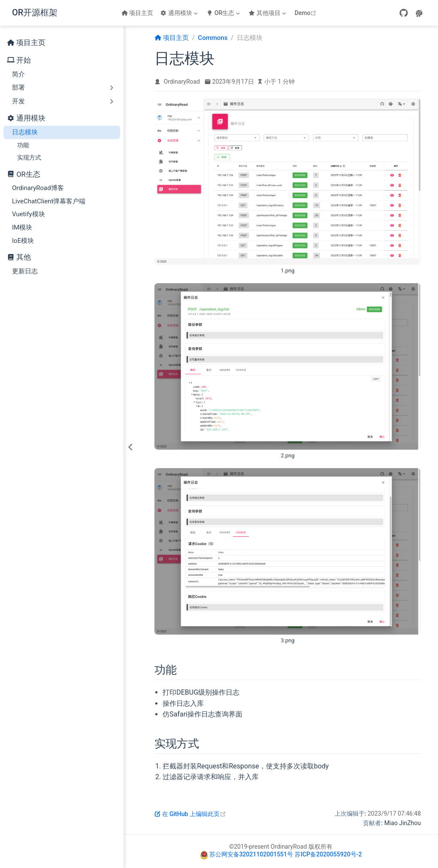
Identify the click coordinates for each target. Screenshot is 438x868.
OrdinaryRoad (182, 82)
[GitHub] (404, 13)
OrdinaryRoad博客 (38, 188)
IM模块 (22, 227)
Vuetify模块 (29, 214)
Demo (307, 13)
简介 (18, 74)
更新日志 (25, 271)
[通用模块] (180, 13)
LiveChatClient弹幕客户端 (49, 201)
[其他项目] (268, 13)
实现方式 (29, 157)
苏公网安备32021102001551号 (251, 854)
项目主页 (137, 13)
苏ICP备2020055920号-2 (328, 854)
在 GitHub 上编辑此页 (190, 814)
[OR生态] (224, 13)
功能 (23, 145)
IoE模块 (23, 241)
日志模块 (25, 132)
